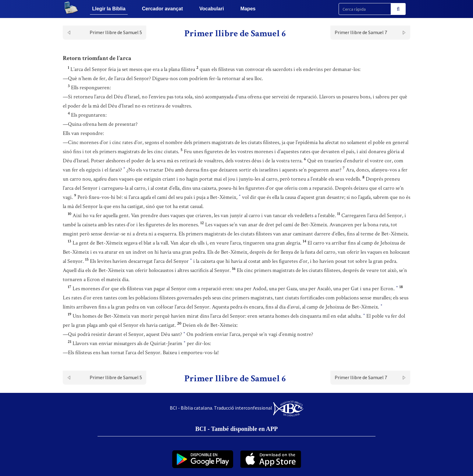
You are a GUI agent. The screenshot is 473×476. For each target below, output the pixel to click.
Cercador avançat (162, 9)
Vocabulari (212, 9)
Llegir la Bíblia (109, 9)
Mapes (248, 9)
